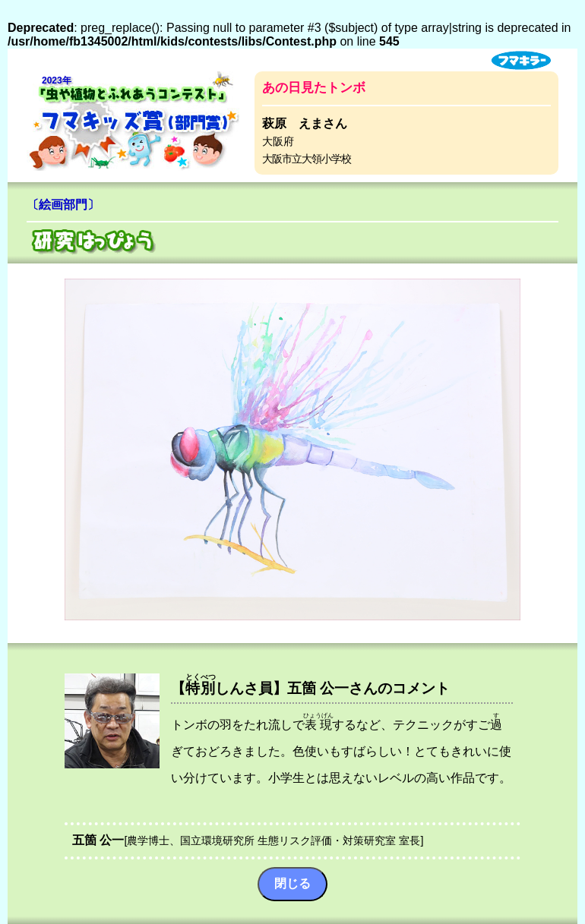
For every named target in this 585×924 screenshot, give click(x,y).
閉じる (292, 883)
